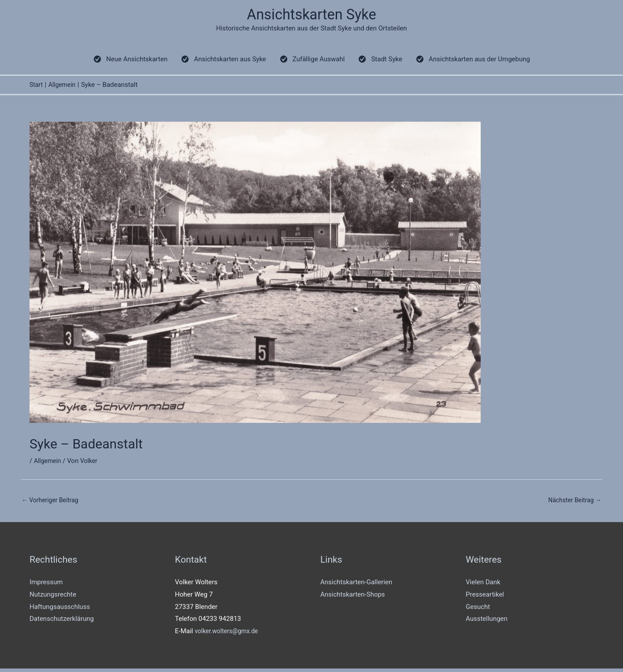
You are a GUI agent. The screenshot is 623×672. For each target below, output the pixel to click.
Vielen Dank (483, 586)
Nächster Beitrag (573, 503)
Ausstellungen (487, 622)
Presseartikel (485, 598)
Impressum (46, 586)
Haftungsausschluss (60, 610)
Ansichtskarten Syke (312, 16)
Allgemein (49, 463)
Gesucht (478, 610)
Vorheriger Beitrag (52, 503)
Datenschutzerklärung (62, 622)
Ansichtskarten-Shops (353, 598)
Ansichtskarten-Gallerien (356, 586)
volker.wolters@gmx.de (229, 635)
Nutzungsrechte (53, 598)
